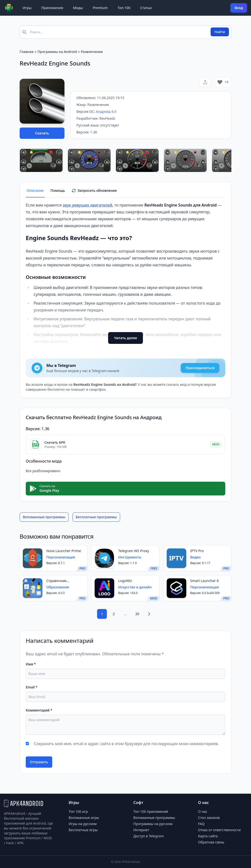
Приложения (52, 8)
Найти (220, 32)
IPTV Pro (197, 551)
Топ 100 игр (78, 811)
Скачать (42, 133)
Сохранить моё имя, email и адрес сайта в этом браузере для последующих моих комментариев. (126, 744)
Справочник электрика (56, 581)
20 (137, 614)
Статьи (146, 8)
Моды (78, 8)
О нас (203, 811)
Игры (27, 8)
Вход (239, 8)
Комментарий (39, 710)
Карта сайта (208, 836)
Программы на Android (57, 52)
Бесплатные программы (96, 517)
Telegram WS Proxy (134, 551)
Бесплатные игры (83, 830)
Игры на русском (83, 824)
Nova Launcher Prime (64, 551)
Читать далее (125, 338)
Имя (31, 664)
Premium (100, 8)
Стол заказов (209, 818)
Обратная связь (211, 842)
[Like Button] (220, 82)
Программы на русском (153, 824)
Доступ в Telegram (149, 836)
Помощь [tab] (58, 190)
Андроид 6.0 (106, 111)
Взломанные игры (84, 818)
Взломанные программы (44, 517)
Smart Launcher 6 (204, 581)
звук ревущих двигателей (87, 205)
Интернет (141, 830)
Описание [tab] (35, 190)
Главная (26, 52)
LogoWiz (125, 581)
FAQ (201, 824)
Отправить (39, 762)
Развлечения (92, 52)
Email (32, 687)
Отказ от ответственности (219, 830)
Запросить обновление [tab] (94, 190)
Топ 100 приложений (151, 811)
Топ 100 (124, 8)
